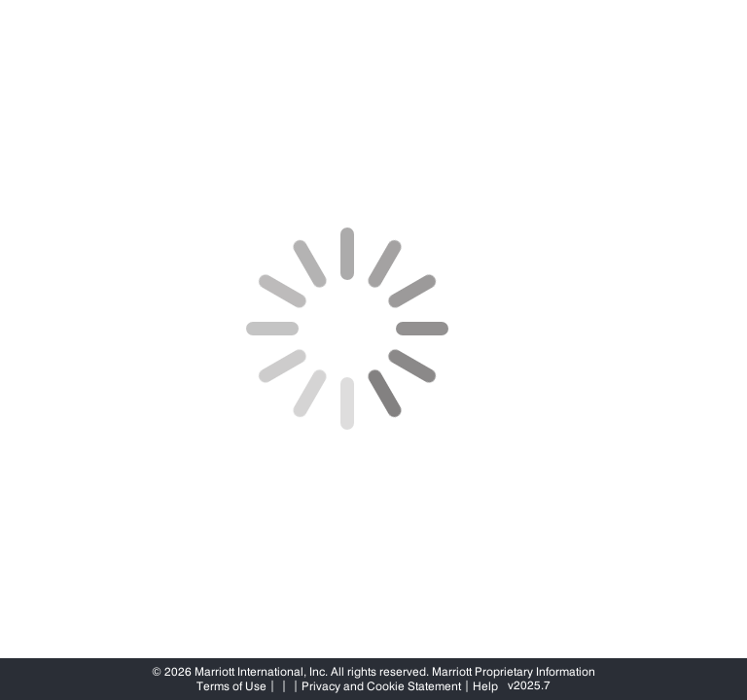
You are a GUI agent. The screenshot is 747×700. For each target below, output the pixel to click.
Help (485, 686)
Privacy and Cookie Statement (381, 686)
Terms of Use (231, 686)
